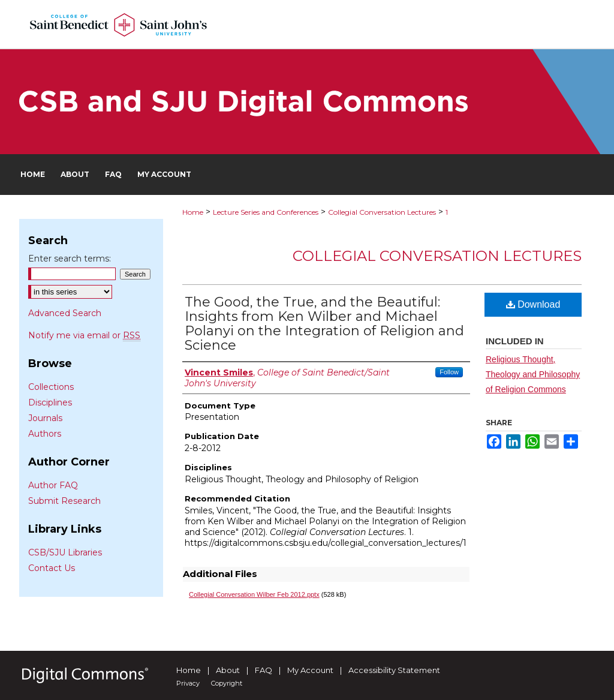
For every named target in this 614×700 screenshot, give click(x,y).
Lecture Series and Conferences (266, 212)
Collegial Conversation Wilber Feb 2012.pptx (254, 594)
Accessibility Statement (394, 670)
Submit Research (64, 501)
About (228, 670)
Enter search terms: (70, 259)
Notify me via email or (84, 335)
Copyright (227, 683)
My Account (310, 670)
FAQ (264, 670)
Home (193, 212)
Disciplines (50, 402)
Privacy (188, 683)
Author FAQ (53, 485)
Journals (45, 418)
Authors (45, 434)
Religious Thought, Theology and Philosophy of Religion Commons (533, 374)
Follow (449, 372)
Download (533, 304)
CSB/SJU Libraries (65, 552)
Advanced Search (65, 313)
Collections (51, 387)
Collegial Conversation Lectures (382, 212)
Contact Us (52, 568)
